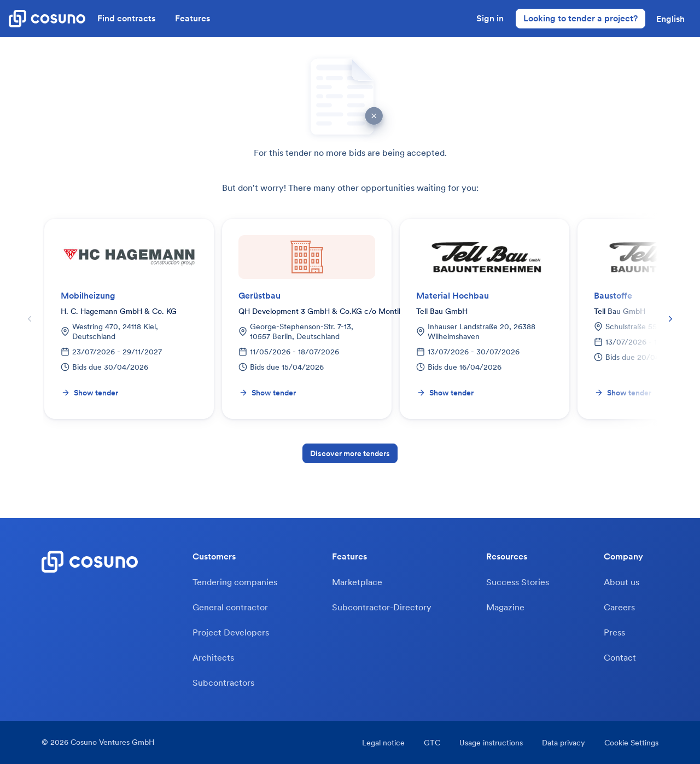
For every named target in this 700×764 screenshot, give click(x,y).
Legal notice (383, 743)
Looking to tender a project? (581, 18)
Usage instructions (491, 743)
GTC (432, 743)
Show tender (90, 393)
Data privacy (564, 743)
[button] (670, 19)
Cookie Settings (631, 743)
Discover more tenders (350, 453)
